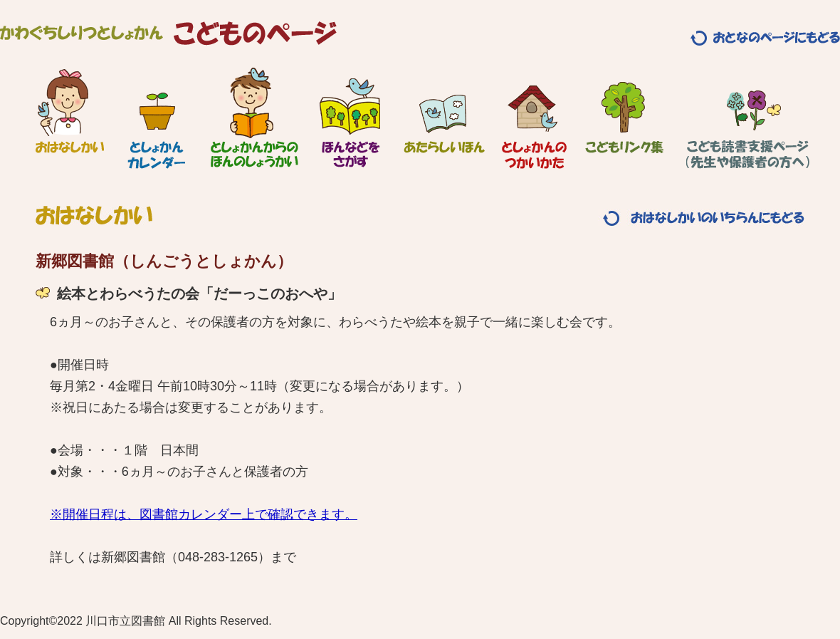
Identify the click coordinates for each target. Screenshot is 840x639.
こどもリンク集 (625, 118)
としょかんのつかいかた (534, 118)
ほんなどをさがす (350, 118)
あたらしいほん (445, 118)
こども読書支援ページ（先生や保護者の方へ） (748, 118)
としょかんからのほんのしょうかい (254, 118)
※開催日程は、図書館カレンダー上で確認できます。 (204, 514)
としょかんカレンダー (156, 118)
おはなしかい (69, 118)
